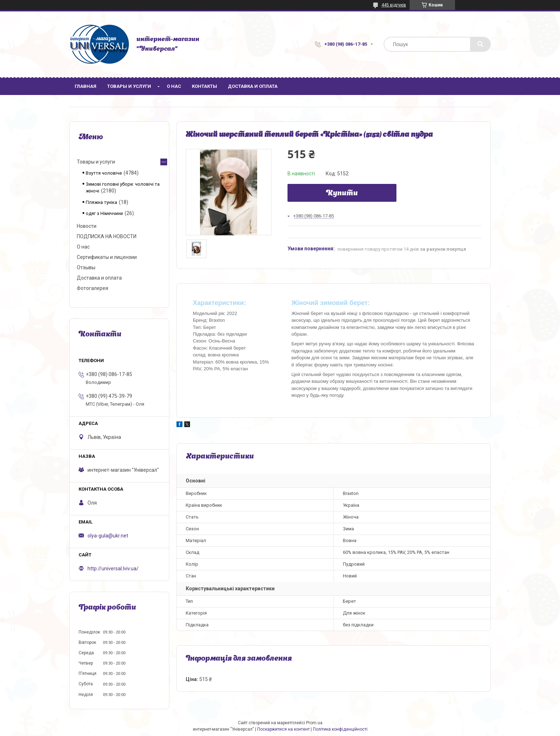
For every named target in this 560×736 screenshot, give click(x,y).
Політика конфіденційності (340, 729)
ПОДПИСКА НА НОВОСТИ (107, 236)
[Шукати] (480, 44)
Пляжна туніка (101, 202)
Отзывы (86, 267)
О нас (174, 86)
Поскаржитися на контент (283, 729)
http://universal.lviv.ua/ (113, 569)
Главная (86, 86)
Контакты (204, 86)
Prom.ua (314, 723)
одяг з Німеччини (104, 213)
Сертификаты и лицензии (107, 257)
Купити (342, 194)
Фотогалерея (92, 288)
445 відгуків (394, 5)
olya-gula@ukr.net (108, 536)
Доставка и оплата (253, 86)
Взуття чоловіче (104, 173)
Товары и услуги (129, 86)
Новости (87, 226)
